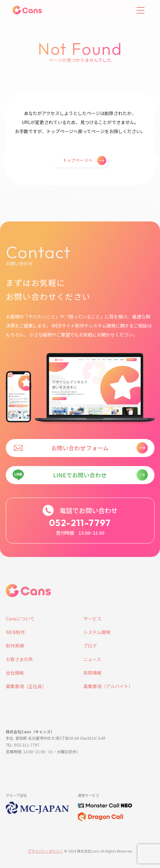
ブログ (90, 646)
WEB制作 (15, 632)
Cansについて (20, 619)
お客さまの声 (19, 659)
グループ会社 (16, 795)
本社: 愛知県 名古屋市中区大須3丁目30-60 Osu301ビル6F (56, 738)
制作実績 (15, 646)
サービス (92, 619)
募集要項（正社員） (26, 686)
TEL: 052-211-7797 (23, 745)
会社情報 (15, 673)
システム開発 (97, 632)
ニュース (92, 659)
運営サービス (89, 795)
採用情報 (92, 673)
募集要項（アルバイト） (108, 686)
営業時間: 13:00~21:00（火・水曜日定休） (43, 751)
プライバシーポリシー (45, 851)
